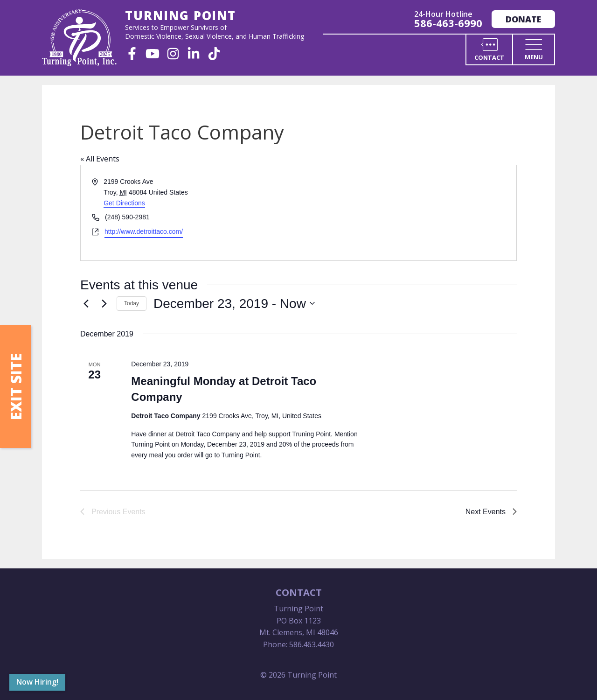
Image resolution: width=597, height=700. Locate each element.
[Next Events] (104, 303)
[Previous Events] (86, 303)
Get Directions (124, 203)
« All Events (100, 159)
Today (132, 303)
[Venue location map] (407, 213)
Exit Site (16, 387)
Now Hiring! (37, 682)
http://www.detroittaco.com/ (144, 231)
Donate (523, 19)
